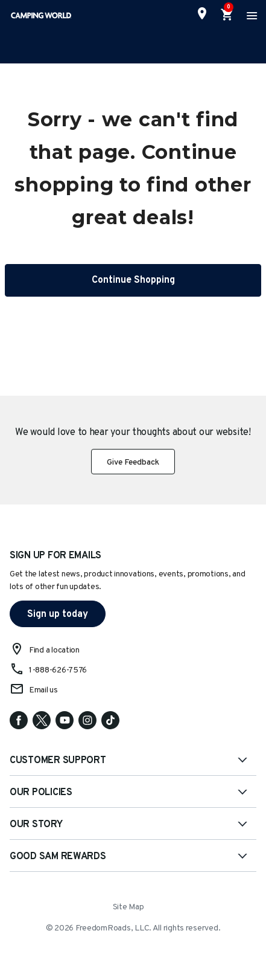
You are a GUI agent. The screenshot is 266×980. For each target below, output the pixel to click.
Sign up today (58, 614)
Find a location (54, 650)
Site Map (128, 907)
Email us (43, 690)
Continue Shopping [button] (133, 280)
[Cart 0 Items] (227, 15)
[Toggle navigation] (250, 15)
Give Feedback (133, 463)
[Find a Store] (202, 13)
